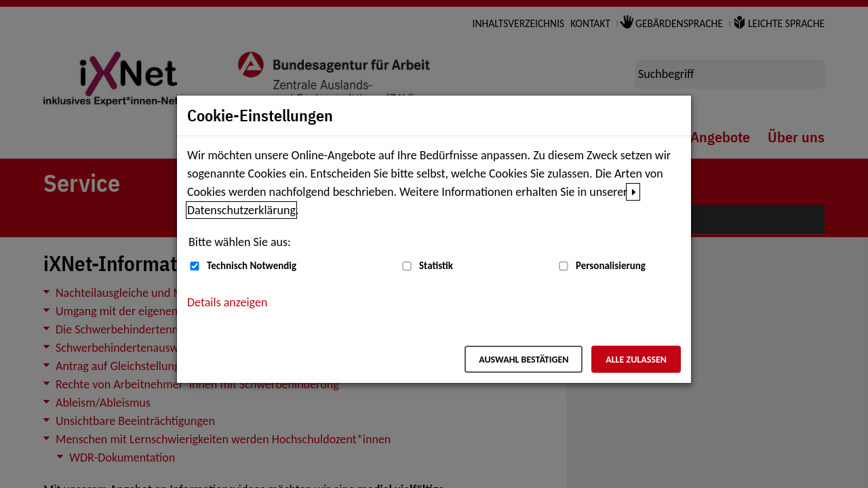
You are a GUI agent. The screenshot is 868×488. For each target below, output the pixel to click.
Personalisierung (611, 266)
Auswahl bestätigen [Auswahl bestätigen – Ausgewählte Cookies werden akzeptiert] (524, 360)
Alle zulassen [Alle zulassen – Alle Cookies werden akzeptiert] (636, 360)
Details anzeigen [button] (227, 302)
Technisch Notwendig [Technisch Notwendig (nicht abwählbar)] (252, 266)
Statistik (436, 266)
